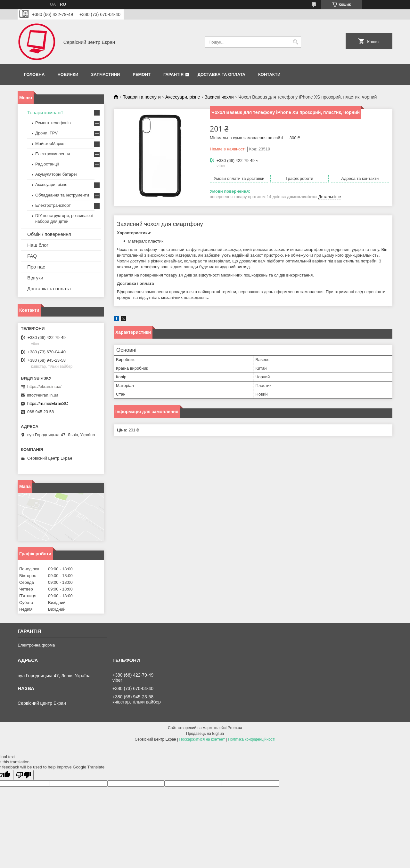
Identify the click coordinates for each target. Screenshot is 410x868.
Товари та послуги (142, 97)
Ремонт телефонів (53, 123)
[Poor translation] (23, 775)
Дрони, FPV (46, 133)
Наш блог (38, 245)
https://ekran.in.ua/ (44, 386)
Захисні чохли (219, 97)
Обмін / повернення (49, 234)
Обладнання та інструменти (62, 195)
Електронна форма (36, 645)
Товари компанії (45, 113)
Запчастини (105, 74)
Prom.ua (235, 728)
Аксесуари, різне (183, 97)
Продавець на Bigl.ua (205, 734)
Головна (34, 74)
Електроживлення (53, 154)
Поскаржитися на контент (202, 739)
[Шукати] (295, 42)
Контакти (269, 74)
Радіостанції (47, 164)
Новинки (68, 74)
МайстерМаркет (51, 144)
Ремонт (142, 74)
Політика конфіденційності (252, 739)
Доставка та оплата (221, 74)
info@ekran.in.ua (43, 395)
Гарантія (173, 74)
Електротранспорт (53, 205)
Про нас (36, 267)
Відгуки (35, 278)
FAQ (32, 256)
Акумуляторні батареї (56, 174)
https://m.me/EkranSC (48, 403)
